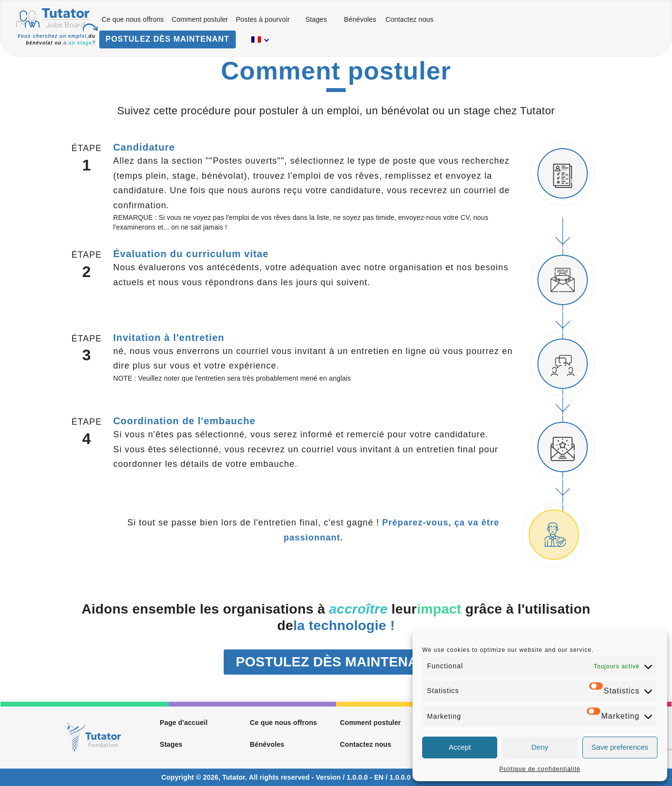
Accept (460, 747)
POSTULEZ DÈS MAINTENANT (168, 39)
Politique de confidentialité (540, 769)
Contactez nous (409, 19)
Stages (316, 19)
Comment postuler (200, 19)
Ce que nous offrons (133, 19)
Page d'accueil (184, 723)
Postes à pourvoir (263, 19)
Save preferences (620, 747)
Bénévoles (360, 19)
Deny (540, 747)
